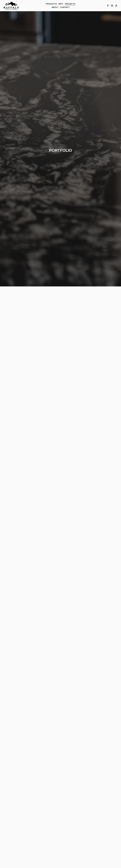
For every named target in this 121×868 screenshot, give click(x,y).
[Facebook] (108, 6)
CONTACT (65, 7)
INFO (61, 4)
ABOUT (55, 7)
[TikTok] (116, 6)
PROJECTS (70, 4)
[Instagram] (112, 6)
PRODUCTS (51, 4)
